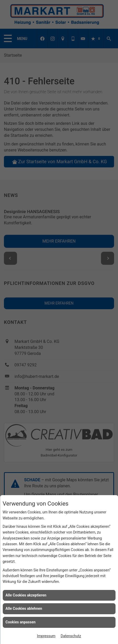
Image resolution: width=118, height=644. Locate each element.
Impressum (46, 636)
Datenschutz (71, 636)
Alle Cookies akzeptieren (26, 595)
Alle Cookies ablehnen (24, 608)
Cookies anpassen (21, 622)
